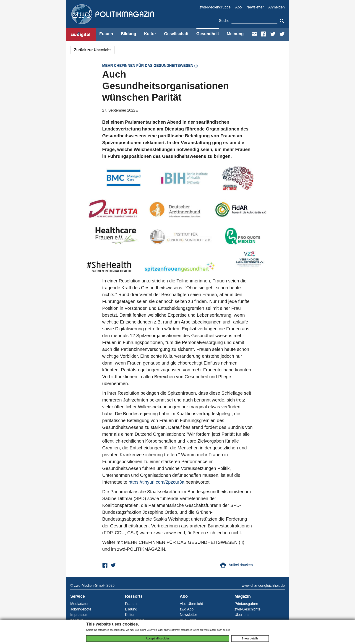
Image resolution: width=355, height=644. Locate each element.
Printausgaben (246, 604)
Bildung (129, 34)
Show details (250, 639)
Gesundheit (208, 34)
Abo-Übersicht (191, 604)
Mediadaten (80, 604)
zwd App (187, 609)
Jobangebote (81, 609)
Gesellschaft (176, 34)
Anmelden (277, 7)
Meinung (235, 34)
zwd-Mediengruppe (215, 7)
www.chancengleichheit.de (263, 585)
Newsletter (255, 7)
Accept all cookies (158, 639)
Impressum (79, 615)
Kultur (150, 34)
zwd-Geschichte (248, 609)
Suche (224, 21)
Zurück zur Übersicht (92, 50)
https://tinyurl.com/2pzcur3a (157, 482)
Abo (238, 7)
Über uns (242, 615)
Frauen (106, 34)
